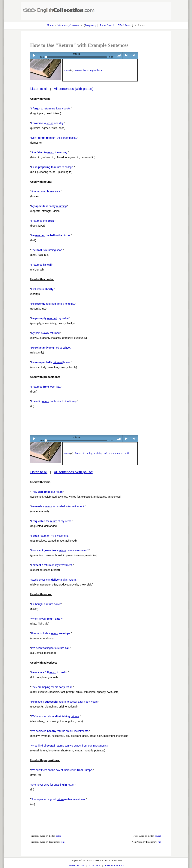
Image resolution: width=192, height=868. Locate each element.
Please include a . (51, 633)
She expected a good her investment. (59, 799)
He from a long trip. (53, 304)
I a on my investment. (50, 536)
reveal (158, 836)
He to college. (52, 167)
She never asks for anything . (53, 785)
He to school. (51, 348)
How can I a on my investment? (60, 550)
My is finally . (49, 206)
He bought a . (46, 604)
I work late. (46, 387)
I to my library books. (51, 108)
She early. (46, 191)
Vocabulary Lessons (68, 25)
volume (119, 55)
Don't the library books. (54, 138)
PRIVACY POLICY (115, 865)
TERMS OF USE (76, 865)
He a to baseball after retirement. (58, 506)
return (67, 70)
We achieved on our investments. (60, 731)
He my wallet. (50, 318)
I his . (42, 265)
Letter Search (107, 25)
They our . (47, 492)
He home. (51, 362)
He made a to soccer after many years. (65, 702)
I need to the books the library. (54, 401)
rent (62, 842)
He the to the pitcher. (51, 235)
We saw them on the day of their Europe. (62, 770)
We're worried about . (55, 716)
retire (59, 836)
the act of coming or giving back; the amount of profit (102, 453)
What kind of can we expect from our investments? (70, 746)
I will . (43, 289)
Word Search (125, 25)
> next (134, 55)
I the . (43, 221)
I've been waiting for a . (51, 648)
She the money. (49, 152)
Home (50, 25)
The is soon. (47, 250)
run (159, 842)
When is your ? (46, 619)
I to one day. (48, 123)
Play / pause (34, 55)
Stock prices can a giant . (54, 580)
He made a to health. (49, 672)
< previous (126, 55)
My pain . (46, 333)
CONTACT (95, 865)
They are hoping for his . (52, 687)
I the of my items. (52, 521)
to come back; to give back (88, 70)
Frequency (90, 25)
